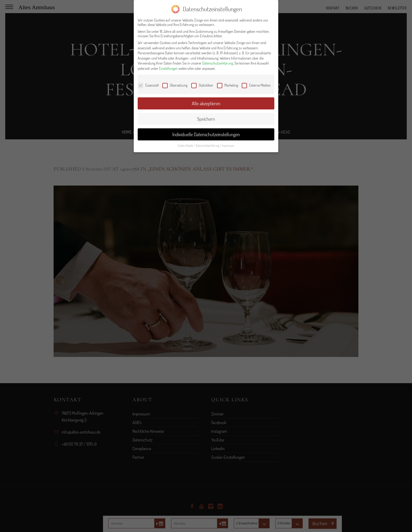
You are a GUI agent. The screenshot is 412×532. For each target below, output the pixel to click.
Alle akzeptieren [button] (206, 103)
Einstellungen (168, 68)
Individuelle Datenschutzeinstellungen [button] (206, 134)
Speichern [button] (206, 119)
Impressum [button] (228, 146)
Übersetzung (175, 85)
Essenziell (148, 85)
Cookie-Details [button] (186, 146)
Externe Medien (256, 85)
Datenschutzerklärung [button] (208, 146)
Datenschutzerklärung (218, 63)
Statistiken (202, 85)
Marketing (228, 85)
